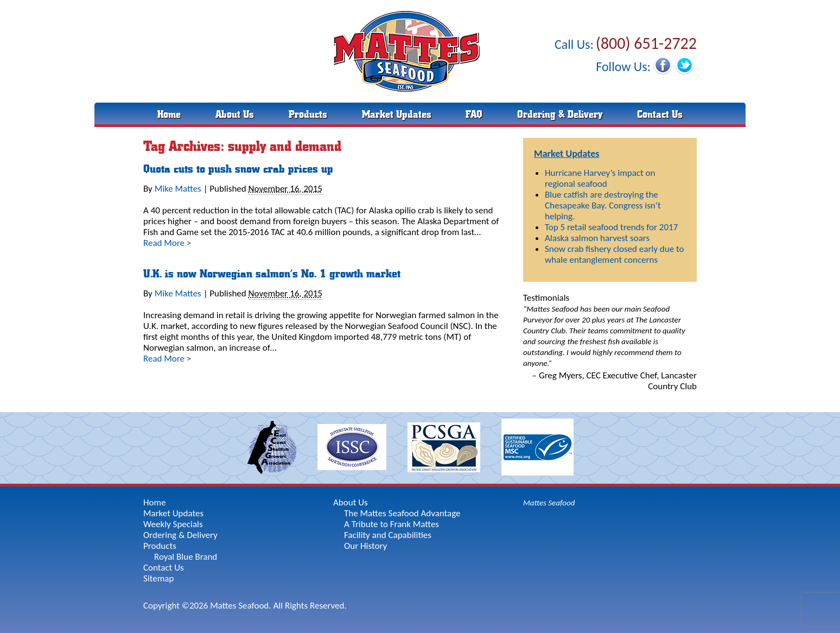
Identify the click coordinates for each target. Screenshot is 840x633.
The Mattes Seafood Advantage (402, 513)
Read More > (167, 243)
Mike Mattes (178, 189)
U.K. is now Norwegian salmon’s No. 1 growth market (272, 274)
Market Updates (397, 115)
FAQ (474, 115)
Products (308, 115)
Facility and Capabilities (388, 535)
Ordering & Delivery (560, 115)
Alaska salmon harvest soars (597, 238)
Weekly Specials (173, 524)
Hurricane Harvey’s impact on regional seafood (600, 178)
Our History (365, 546)
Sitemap (158, 578)
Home (169, 115)
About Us (235, 115)
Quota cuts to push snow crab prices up (238, 169)
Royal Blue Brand (186, 557)
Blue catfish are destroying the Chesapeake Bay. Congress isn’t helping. (603, 205)
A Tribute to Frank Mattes (392, 524)
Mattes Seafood (549, 503)
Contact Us (660, 115)
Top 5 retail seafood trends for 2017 (611, 227)
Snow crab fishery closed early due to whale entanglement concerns (614, 254)
